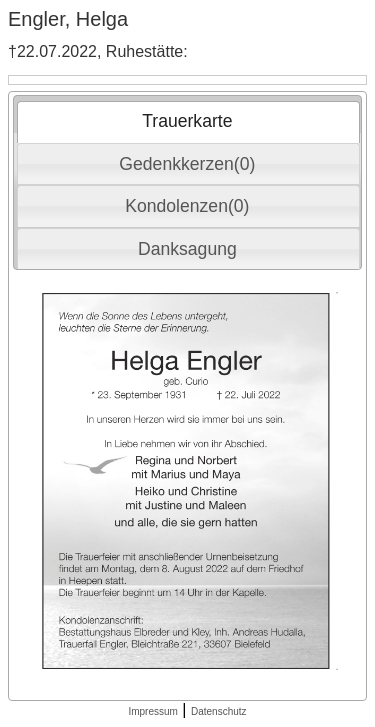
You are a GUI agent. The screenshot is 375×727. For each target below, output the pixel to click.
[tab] (188, 122)
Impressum (152, 711)
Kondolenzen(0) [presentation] (187, 206)
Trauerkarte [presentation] (187, 121)
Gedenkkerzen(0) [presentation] (187, 164)
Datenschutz (219, 711)
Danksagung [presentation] (187, 249)
